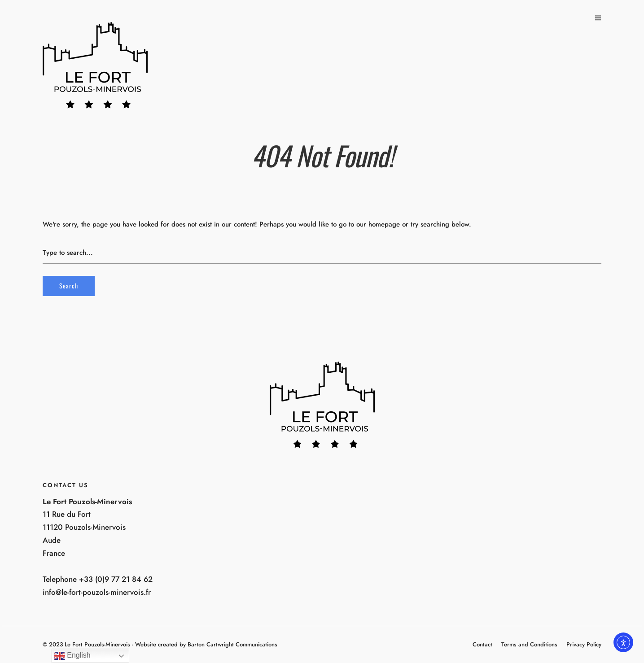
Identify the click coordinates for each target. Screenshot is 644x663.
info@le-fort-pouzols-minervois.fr (97, 592)
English (72, 656)
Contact (482, 644)
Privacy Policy (584, 644)
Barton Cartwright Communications (232, 644)
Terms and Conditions (529, 644)
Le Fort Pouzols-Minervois (97, 644)
